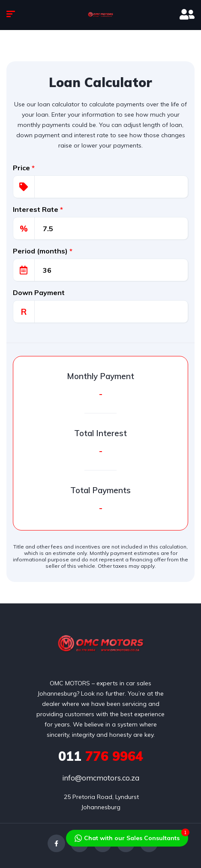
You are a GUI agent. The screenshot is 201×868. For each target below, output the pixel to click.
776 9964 (101, 756)
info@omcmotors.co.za (101, 778)
